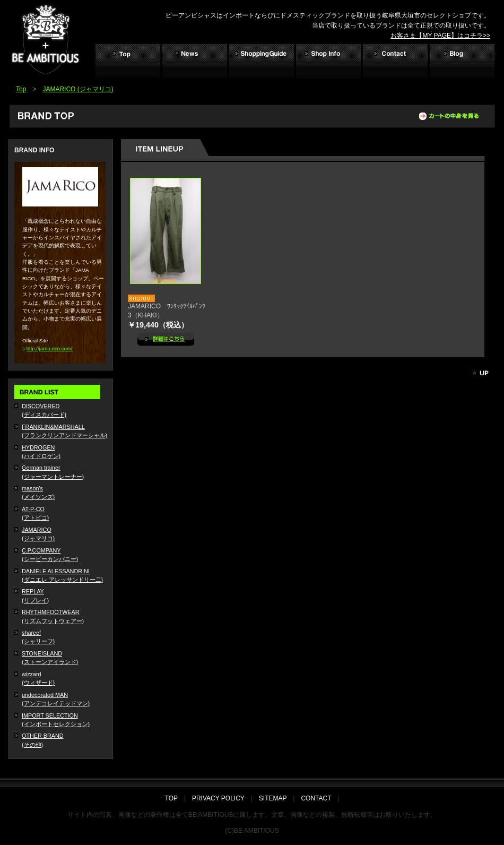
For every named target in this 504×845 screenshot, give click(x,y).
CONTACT (316, 798)
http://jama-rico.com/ (50, 348)
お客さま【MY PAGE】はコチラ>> (440, 36)
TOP (175, 798)
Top (21, 89)
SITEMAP (273, 798)
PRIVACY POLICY (218, 798)
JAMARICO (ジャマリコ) (78, 89)
